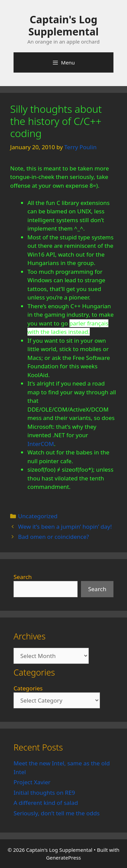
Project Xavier (32, 782)
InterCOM (41, 444)
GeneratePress (63, 858)
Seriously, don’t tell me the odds (57, 813)
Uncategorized (38, 516)
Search (23, 577)
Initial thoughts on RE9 (44, 793)
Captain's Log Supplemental (63, 25)
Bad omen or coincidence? (53, 537)
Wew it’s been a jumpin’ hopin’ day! (65, 527)
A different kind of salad (46, 803)
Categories (28, 688)
